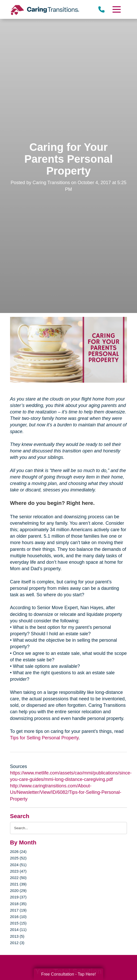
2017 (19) (18, 910)
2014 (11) (18, 930)
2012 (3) (17, 943)
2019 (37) (18, 897)
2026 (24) (18, 852)
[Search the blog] (68, 828)
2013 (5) (17, 936)
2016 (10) (18, 917)
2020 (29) (18, 891)
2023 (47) (18, 871)
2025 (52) (18, 858)
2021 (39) (18, 884)
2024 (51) (18, 865)
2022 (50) (18, 878)
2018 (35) (18, 904)
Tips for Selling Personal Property (44, 738)
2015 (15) (18, 923)
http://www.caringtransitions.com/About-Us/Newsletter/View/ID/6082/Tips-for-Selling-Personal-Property (66, 792)
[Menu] (116, 9)
